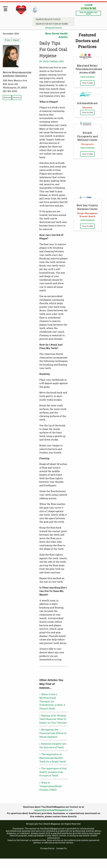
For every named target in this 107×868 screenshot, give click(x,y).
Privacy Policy (47, 848)
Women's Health (87, 216)
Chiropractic (87, 144)
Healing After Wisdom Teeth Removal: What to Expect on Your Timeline (53, 719)
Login (88, 5)
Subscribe (88, 8)
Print (8, 40)
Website (7, 97)
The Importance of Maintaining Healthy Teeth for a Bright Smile (53, 758)
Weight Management (87, 213)
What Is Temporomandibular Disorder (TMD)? (51, 786)
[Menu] (5, 9)
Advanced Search (53, 28)
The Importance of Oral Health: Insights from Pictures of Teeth (53, 772)
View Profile (87, 83)
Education (87, 108)
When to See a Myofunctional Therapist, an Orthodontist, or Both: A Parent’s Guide (52, 701)
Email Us (16, 97)
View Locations (87, 77)
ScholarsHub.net (87, 103)
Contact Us (61, 848)
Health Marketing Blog (88, 13)
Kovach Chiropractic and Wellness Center (87, 136)
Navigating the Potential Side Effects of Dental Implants (53, 733)
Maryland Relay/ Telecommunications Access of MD (89, 69)
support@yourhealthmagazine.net (53, 810)
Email (16, 40)
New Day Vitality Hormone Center (87, 207)
